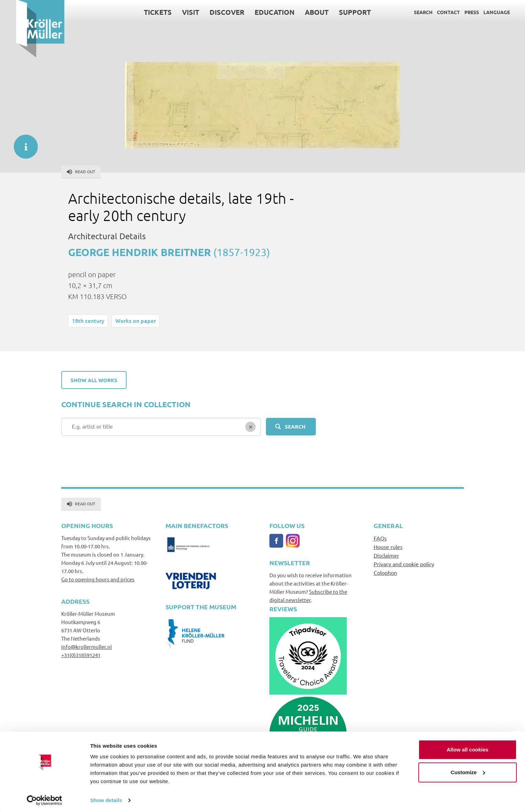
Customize (468, 770)
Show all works (94, 380)
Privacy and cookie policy (404, 564)
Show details (106, 798)
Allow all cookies (468, 748)
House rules (388, 547)
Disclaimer (386, 555)
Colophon (385, 572)
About (301, 12)
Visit (174, 12)
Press (456, 12)
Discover (211, 12)
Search (407, 12)
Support (339, 12)
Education (258, 12)
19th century (88, 320)
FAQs (380, 538)
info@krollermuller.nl (87, 647)
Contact (432, 12)
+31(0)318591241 (81, 655)
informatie (22, 143)
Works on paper (136, 320)
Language (480, 12)
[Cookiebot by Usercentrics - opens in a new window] (45, 799)
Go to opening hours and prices (98, 579)
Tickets (142, 12)
